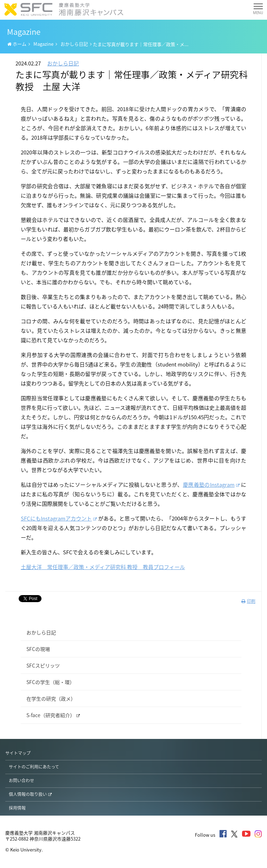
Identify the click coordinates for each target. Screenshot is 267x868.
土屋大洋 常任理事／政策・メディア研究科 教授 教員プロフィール (103, 567)
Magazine (43, 44)
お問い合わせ (21, 780)
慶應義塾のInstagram (211, 485)
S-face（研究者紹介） (53, 715)
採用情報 (17, 808)
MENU (258, 10)
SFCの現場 (38, 649)
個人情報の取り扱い (30, 794)
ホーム (17, 44)
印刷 (248, 601)
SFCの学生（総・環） (50, 682)
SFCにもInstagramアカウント (59, 518)
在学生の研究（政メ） (51, 698)
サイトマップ (18, 753)
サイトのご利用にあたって (34, 767)
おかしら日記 (74, 44)
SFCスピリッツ (43, 665)
